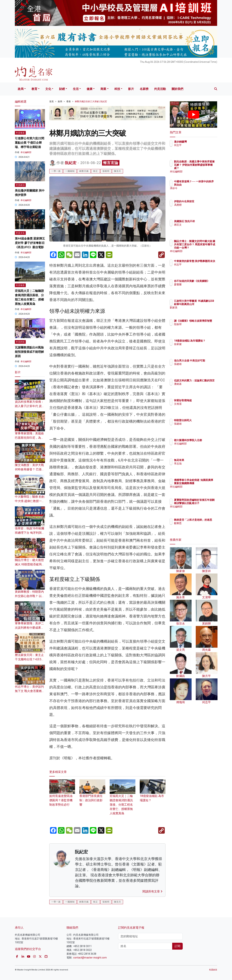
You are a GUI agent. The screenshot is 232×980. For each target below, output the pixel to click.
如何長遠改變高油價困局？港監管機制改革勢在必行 (62, 795)
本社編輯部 (26, 152)
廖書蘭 (199, 288)
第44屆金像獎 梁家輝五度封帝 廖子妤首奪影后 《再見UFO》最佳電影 (30, 243)
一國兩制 (70, 171)
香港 (69, 101)
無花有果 (200, 460)
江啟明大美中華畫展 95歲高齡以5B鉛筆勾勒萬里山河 (205, 304)
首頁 (51, 101)
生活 (76, 89)
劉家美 (199, 311)
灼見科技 (20, 342)
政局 (21, 89)
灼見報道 (20, 133)
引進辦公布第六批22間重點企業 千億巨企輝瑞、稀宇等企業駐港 (30, 143)
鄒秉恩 (199, 526)
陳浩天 (118, 171)
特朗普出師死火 (204, 420)
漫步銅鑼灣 (202, 142)
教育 (34, 89)
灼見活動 (160, 89)
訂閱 (177, 946)
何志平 (199, 145)
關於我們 (177, 89)
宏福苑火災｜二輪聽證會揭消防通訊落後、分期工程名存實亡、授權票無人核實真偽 (123, 800)
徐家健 (199, 347)
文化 (48, 89)
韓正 (96, 171)
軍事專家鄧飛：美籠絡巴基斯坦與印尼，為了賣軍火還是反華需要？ (29, 438)
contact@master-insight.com (90, 958)
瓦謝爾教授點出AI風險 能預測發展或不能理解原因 (29, 352)
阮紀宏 (71, 163)
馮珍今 (199, 191)
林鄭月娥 (84, 171)
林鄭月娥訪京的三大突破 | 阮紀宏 (91, 101)
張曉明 (106, 171)
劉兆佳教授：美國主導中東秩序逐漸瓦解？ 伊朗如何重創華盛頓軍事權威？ (205, 168)
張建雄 (199, 367)
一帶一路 (56, 171)
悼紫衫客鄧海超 (204, 400)
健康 (90, 89)
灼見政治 (20, 185)
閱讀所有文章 (152, 891)
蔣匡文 (199, 228)
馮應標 (199, 205)
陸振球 (199, 327)
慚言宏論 (111, 163)
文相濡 (199, 404)
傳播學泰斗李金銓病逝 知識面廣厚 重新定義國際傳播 (205, 483)
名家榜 (144, 89)
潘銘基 (199, 387)
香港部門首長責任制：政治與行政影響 (92, 795)
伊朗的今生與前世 (205, 201)
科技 (117, 89)
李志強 (199, 463)
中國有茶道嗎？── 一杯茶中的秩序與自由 (205, 185)
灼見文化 (20, 233)
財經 (62, 89)
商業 (103, 89)
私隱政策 (213, 970)
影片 (131, 89)
